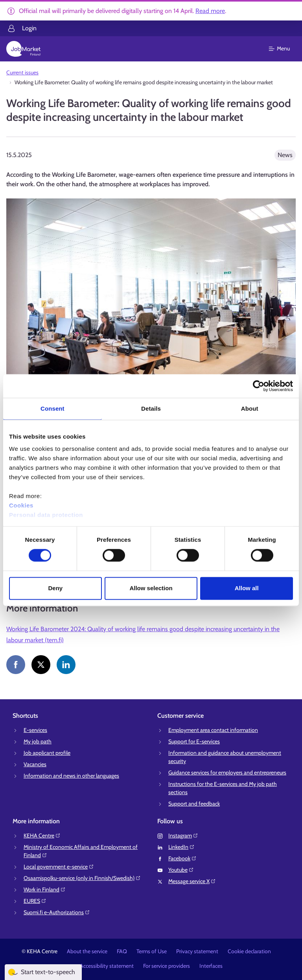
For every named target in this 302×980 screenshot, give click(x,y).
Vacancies (35, 764)
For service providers (167, 966)
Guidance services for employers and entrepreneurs (227, 773)
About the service (87, 951)
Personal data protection (46, 515)
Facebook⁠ (182, 858)
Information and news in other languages (71, 776)
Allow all (247, 588)
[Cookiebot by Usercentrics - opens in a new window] (259, 386)
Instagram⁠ (183, 836)
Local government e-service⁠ (59, 867)
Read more (210, 11)
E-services (35, 730)
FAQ (122, 951)
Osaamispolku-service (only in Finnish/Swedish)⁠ (82, 878)
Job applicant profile (47, 753)
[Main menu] (284, 49)
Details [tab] (151, 408)
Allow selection (151, 588)
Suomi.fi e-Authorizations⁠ (57, 912)
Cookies (21, 505)
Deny (55, 588)
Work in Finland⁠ (45, 889)
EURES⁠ (35, 901)
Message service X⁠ (192, 881)
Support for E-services (194, 741)
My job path (38, 741)
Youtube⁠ (181, 870)
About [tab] (250, 408)
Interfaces (211, 966)
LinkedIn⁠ (181, 847)
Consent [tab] (52, 408)
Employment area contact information (213, 730)
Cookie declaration (249, 951)
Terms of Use (152, 951)
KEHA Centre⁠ (42, 836)
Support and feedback (194, 804)
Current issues (22, 72)
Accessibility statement (107, 966)
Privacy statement (197, 951)
